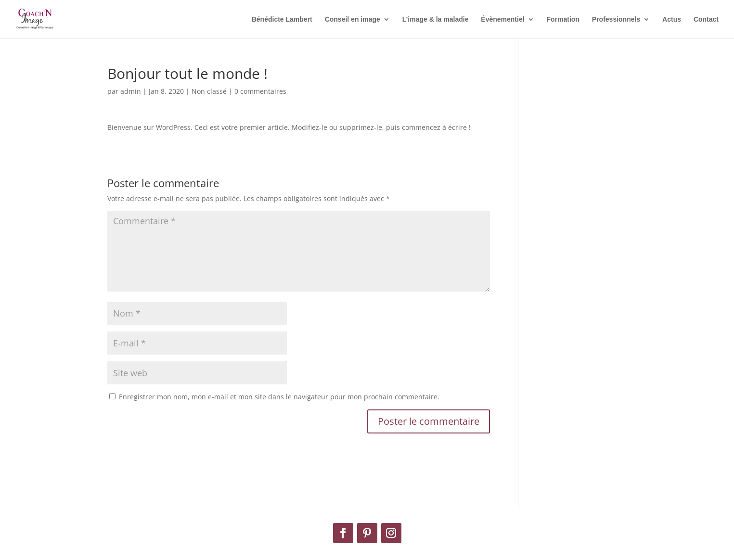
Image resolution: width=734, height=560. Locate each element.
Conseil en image (353, 19)
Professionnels (616, 19)
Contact (706, 19)
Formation (563, 19)
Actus (672, 19)
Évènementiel (502, 19)
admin (131, 91)
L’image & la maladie (436, 19)
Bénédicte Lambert (282, 19)
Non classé (209, 91)
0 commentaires (260, 91)
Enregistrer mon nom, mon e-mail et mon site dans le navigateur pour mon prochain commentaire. (279, 397)
